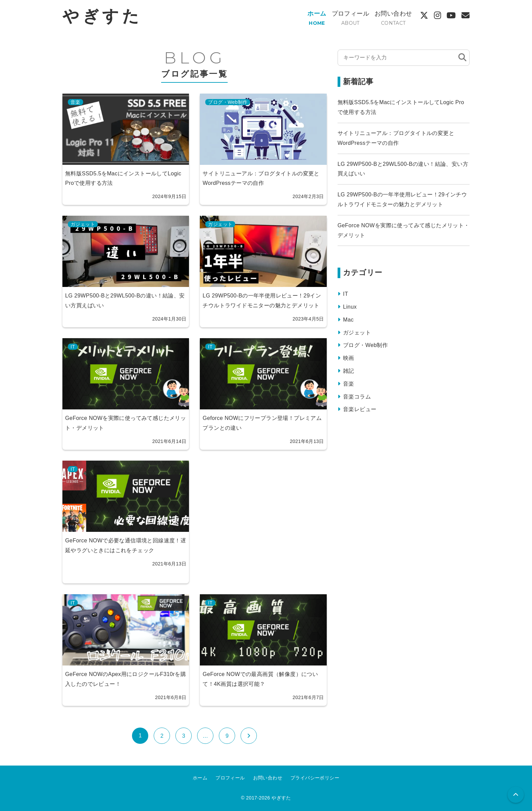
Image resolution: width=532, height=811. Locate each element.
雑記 (349, 371)
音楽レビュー (360, 409)
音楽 (75, 102)
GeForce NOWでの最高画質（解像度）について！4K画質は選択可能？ (260, 679)
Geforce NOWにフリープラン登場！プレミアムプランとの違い (262, 423)
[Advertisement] (263, 522)
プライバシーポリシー (315, 778)
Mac (348, 320)
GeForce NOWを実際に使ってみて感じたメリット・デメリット (126, 423)
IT (73, 347)
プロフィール (350, 14)
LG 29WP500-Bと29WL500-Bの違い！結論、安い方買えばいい (125, 301)
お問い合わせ (393, 14)
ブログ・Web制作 (228, 102)
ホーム (317, 14)
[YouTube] (451, 15)
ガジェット (83, 224)
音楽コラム (357, 397)
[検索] (462, 57)
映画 (349, 358)
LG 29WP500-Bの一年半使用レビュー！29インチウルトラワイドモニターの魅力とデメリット (262, 301)
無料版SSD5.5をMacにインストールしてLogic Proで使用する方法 (123, 178)
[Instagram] (438, 15)
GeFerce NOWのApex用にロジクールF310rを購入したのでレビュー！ (126, 679)
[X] (424, 15)
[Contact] (465, 15)
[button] (516, 795)
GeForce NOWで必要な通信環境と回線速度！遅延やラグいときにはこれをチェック (126, 545)
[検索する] (398, 58)
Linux (350, 307)
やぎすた (102, 16)
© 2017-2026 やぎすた (266, 798)
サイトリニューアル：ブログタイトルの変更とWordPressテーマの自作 (261, 178)
